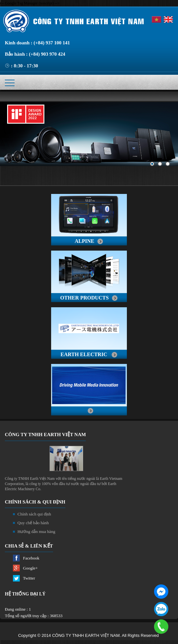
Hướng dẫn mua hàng (36, 531)
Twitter (29, 578)
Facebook (31, 558)
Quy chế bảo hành (33, 523)
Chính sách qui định (34, 514)
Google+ (30, 568)
